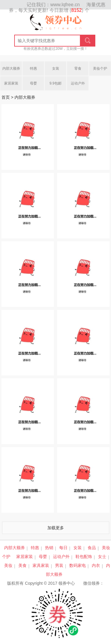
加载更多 (56, 528)
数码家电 (78, 565)
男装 (59, 565)
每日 (63, 548)
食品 (92, 548)
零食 (78, 68)
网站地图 (18, 5)
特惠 (33, 68)
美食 (22, 565)
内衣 (96, 565)
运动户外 (78, 83)
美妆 (8, 565)
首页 (6, 97)
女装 (56, 68)
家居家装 (11, 83)
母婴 (33, 83)
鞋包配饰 (84, 557)
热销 (49, 548)
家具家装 (41, 565)
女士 (102, 557)
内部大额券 (11, 68)
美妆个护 (100, 68)
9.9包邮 (55, 83)
